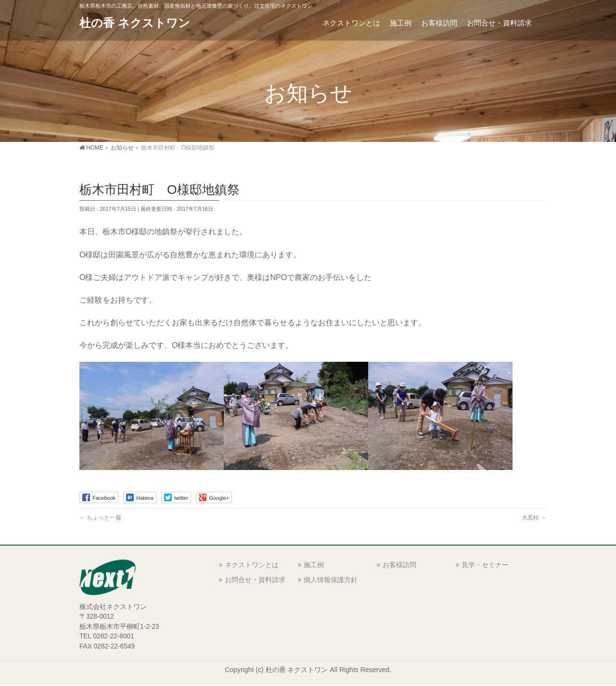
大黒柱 (534, 518)
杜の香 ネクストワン (135, 23)
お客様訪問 (399, 565)
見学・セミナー (485, 565)
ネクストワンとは (252, 565)
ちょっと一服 (100, 518)
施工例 (314, 565)
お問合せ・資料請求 (255, 580)
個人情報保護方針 (331, 580)
